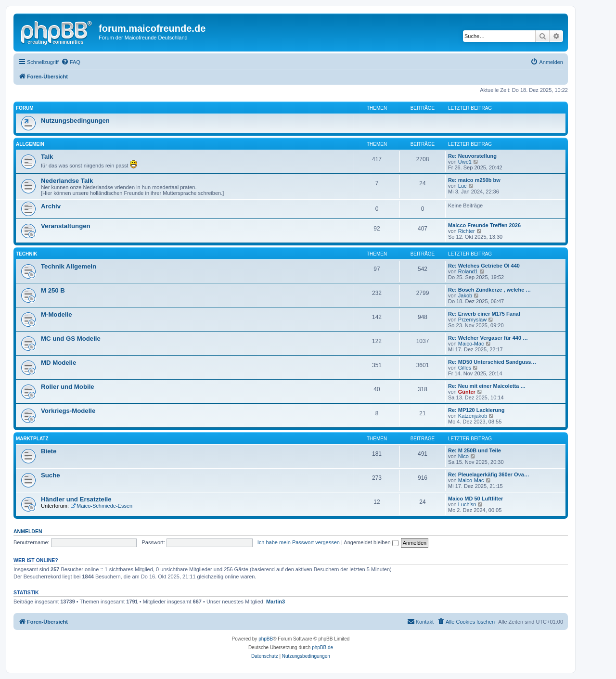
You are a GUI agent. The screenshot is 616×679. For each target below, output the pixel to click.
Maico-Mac (471, 344)
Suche (51, 475)
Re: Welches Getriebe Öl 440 (484, 266)
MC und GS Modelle (71, 339)
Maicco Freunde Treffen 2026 (484, 225)
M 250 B (53, 290)
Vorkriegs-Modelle (68, 411)
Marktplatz (32, 439)
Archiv (51, 206)
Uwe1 (465, 162)
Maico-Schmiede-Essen (101, 506)
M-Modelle (56, 314)
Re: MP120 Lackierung (476, 410)
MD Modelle (58, 363)
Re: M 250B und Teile (475, 450)
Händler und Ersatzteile (76, 499)
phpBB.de (322, 647)
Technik (26, 254)
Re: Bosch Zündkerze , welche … (489, 290)
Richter (467, 231)
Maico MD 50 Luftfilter (475, 499)
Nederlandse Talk (67, 181)
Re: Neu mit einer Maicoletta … (487, 386)
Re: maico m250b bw (474, 180)
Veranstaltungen (66, 226)
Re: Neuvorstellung (472, 156)
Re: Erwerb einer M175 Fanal (484, 314)
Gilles (465, 368)
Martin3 (276, 602)
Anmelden (28, 531)
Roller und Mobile (68, 387)
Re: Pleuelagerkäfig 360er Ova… (489, 474)
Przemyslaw (472, 320)
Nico (463, 456)
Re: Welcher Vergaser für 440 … (488, 338)
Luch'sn (467, 504)
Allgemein (30, 144)
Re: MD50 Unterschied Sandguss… (492, 362)
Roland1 (468, 271)
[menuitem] (71, 62)
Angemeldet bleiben (371, 542)
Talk (47, 157)
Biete (49, 451)
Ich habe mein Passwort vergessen (299, 542)
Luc (462, 186)
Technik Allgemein (69, 266)
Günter (467, 392)
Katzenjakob (473, 416)
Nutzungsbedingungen (75, 121)
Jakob (465, 295)
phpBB (266, 639)
